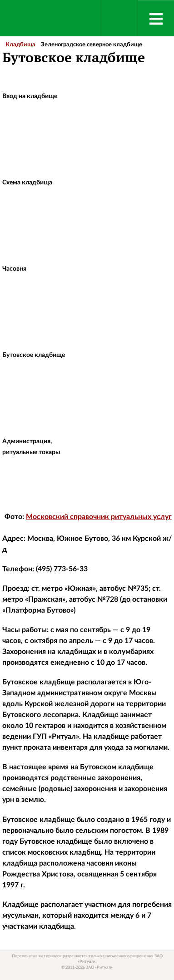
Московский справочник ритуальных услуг (99, 517)
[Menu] (156, 18)
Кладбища (20, 45)
